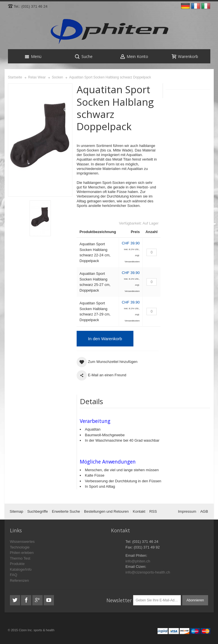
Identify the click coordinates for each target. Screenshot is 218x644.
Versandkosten (132, 262)
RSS (153, 511)
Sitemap (16, 511)
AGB (204, 511)
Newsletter (119, 600)
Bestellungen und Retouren (106, 511)
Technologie (20, 547)
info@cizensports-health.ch (148, 572)
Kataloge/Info (21, 569)
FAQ (14, 575)
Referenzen (19, 580)
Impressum (187, 511)
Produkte (17, 564)
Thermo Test (20, 558)
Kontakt (139, 511)
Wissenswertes (22, 542)
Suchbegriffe (38, 511)
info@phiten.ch (138, 561)
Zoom (40, 140)
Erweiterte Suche (66, 511)
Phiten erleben (22, 553)
